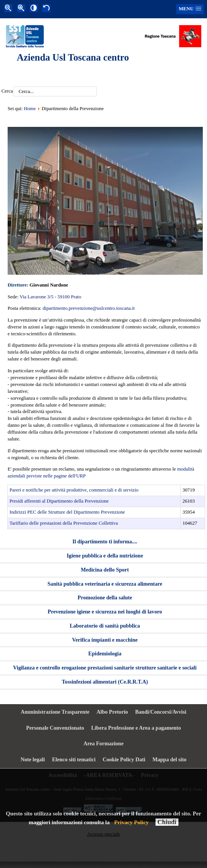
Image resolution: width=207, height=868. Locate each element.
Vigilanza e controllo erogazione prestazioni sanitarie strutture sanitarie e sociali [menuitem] (105, 668)
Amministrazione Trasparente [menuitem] (55, 712)
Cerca (7, 91)
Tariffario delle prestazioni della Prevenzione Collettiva (64, 523)
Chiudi (167, 822)
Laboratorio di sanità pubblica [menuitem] (105, 626)
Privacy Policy (132, 822)
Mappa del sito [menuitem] (169, 759)
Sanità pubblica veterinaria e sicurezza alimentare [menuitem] (105, 584)
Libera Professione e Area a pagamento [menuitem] (136, 728)
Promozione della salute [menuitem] (105, 597)
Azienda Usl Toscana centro (73, 57)
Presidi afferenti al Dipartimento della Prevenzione (59, 501)
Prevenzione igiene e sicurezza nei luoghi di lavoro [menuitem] (105, 612)
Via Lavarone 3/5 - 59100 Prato (50, 297)
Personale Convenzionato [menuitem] (55, 728)
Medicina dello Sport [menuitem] (105, 570)
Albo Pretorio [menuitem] (112, 712)
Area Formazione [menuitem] (103, 743)
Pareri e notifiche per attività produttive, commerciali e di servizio (74, 490)
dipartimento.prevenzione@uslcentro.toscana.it (89, 308)
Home (30, 109)
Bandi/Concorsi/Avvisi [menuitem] (160, 712)
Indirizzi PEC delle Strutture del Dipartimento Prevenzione (67, 512)
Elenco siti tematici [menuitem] (74, 759)
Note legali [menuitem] (33, 759)
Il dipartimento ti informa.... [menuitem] (105, 541)
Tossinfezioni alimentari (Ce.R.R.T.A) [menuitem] (105, 682)
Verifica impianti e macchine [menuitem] (105, 640)
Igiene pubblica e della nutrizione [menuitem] (105, 556)
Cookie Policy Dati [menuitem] (124, 759)
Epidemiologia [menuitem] (105, 653)
